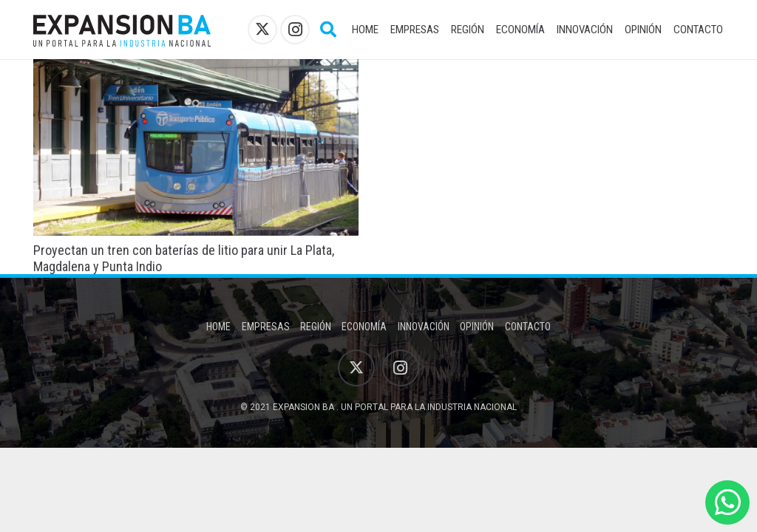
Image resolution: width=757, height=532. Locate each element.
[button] (327, 30)
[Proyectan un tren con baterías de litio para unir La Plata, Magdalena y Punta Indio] (196, 69)
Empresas (266, 327)
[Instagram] (295, 30)
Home (218, 327)
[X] (262, 30)
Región (316, 327)
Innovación (424, 327)
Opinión (477, 327)
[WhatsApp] (727, 502)
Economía (364, 327)
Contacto (528, 327)
